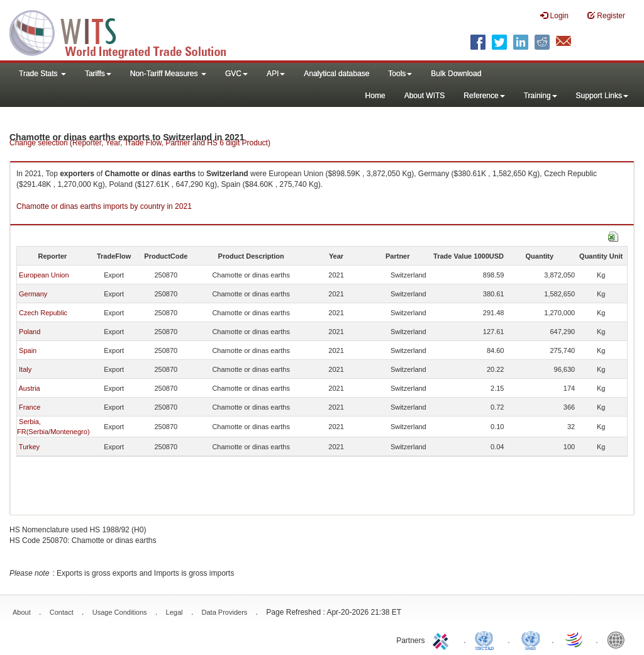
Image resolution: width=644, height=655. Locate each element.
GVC (236, 74)
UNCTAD (487, 639)
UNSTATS (531, 639)
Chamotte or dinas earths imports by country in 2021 (104, 206)
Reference (484, 96)
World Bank (619, 639)
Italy (25, 369)
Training (541, 96)
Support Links (602, 96)
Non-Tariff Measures (168, 74)
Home (375, 96)
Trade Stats (42, 74)
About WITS (425, 96)
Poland (30, 332)
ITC (443, 639)
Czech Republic (43, 313)
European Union (44, 275)
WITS (126, 31)
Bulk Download (456, 74)
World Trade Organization (575, 639)
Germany (33, 294)
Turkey (29, 447)
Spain (28, 350)
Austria (29, 388)
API (276, 74)
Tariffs (98, 74)
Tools (400, 74)
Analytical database (336, 74)
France (30, 407)
